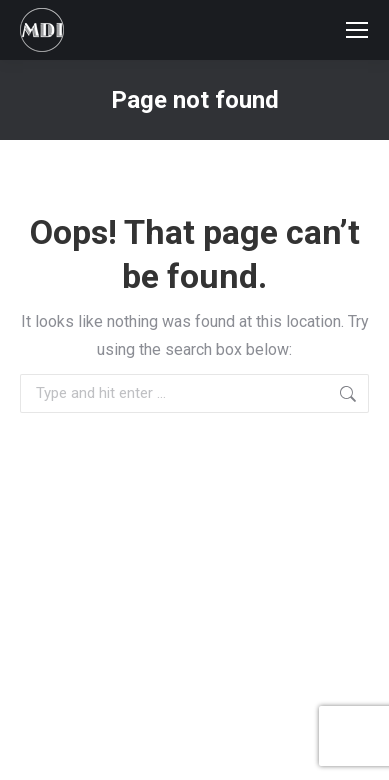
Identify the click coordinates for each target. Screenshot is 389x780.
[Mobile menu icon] (357, 30)
